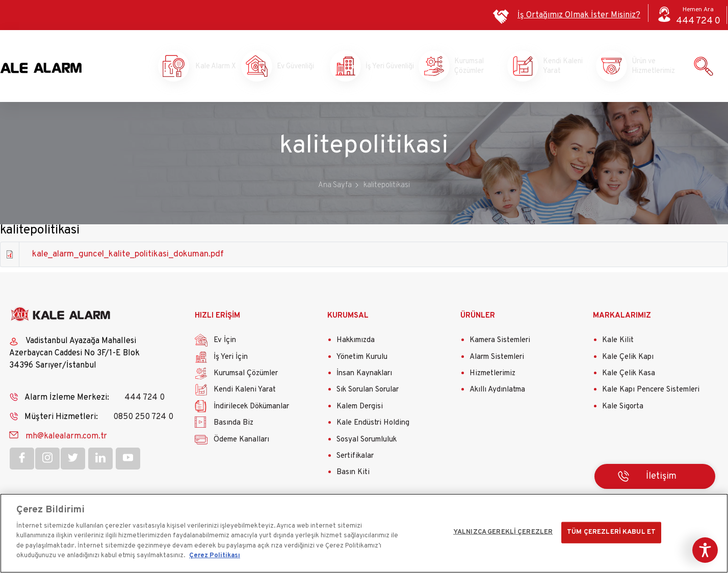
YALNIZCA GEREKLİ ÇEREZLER (503, 532)
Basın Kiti (353, 475)
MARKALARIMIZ (622, 318)
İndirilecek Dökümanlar (251, 409)
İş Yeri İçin (231, 359)
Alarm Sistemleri (497, 359)
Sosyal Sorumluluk (367, 442)
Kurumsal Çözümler (472, 67)
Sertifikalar (355, 459)
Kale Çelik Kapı (628, 359)
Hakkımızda (356, 343)
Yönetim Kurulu (362, 359)
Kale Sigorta (623, 409)
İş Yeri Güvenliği (383, 67)
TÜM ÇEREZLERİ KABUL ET (611, 532)
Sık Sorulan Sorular (368, 392)
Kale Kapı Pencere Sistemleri (651, 392)
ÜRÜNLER (478, 318)
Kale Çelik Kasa (629, 376)
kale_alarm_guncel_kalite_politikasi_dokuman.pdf (128, 257)
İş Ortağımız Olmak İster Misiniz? (579, 15)
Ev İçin (225, 343)
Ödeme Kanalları (241, 442)
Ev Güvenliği (295, 67)
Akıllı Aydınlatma (497, 392)
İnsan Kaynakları (364, 376)
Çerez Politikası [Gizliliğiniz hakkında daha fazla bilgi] (215, 556)
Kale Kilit (618, 343)
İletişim (661, 478)
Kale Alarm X (206, 67)
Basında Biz (233, 425)
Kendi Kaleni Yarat (561, 67)
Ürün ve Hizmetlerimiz (649, 67)
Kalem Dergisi (360, 409)
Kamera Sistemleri (500, 343)
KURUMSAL (348, 318)
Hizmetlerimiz (492, 376)
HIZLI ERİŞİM (217, 318)
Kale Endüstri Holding (373, 425)
